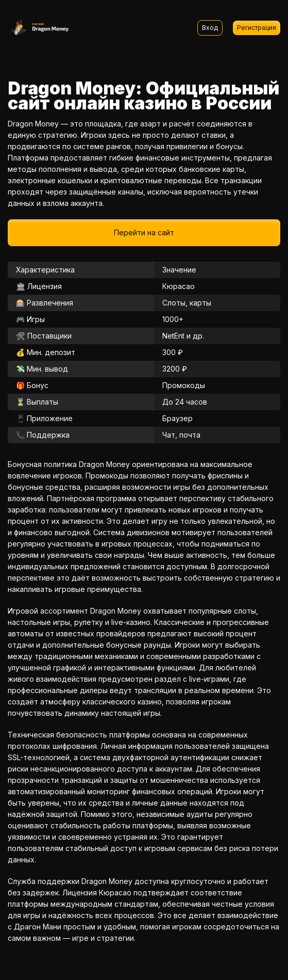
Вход (210, 28)
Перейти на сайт (144, 232)
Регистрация (257, 28)
